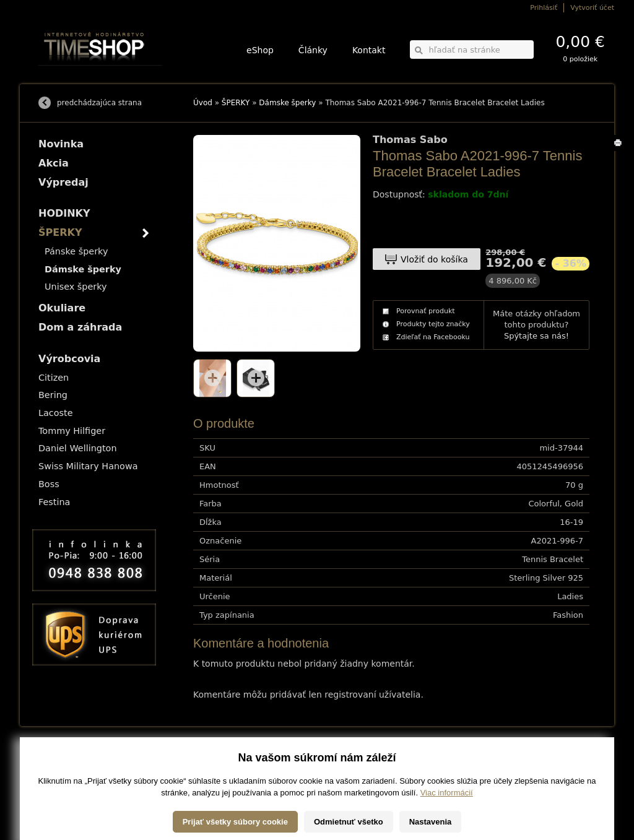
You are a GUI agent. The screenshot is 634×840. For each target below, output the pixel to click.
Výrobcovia (69, 359)
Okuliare (62, 308)
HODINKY (64, 213)
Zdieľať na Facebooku (433, 337)
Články (313, 50)
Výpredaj (63, 182)
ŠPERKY (236, 103)
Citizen (54, 378)
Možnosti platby (60, 768)
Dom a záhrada (80, 327)
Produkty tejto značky (433, 324)
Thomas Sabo (410, 140)
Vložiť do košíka (434, 259)
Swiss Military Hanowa (88, 466)
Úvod (203, 103)
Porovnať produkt (426, 311)
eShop (260, 50)
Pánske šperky (76, 251)
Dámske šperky (287, 103)
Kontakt (369, 50)
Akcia (54, 163)
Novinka (61, 144)
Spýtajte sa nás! (536, 336)
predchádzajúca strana (99, 103)
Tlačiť (620, 151)
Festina (54, 502)
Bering (53, 395)
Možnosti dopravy (63, 759)
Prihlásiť (544, 8)
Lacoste (56, 413)
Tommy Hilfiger (72, 431)
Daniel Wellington (78, 448)
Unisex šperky (76, 287)
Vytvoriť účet (592, 8)
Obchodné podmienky (69, 777)
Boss (49, 484)
